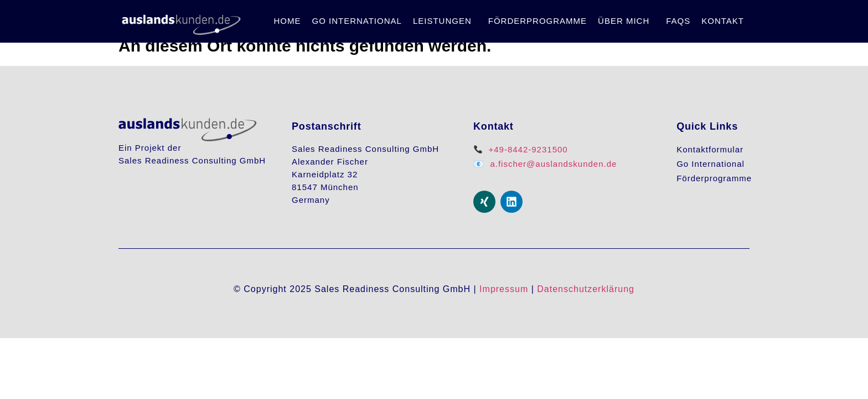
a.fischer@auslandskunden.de (553, 164)
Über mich (624, 21)
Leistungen (442, 21)
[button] (445, 21)
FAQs (678, 21)
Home (287, 21)
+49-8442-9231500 (528, 149)
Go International (356, 21)
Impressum (504, 289)
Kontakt (723, 21)
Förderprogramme (538, 21)
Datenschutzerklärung (586, 289)
